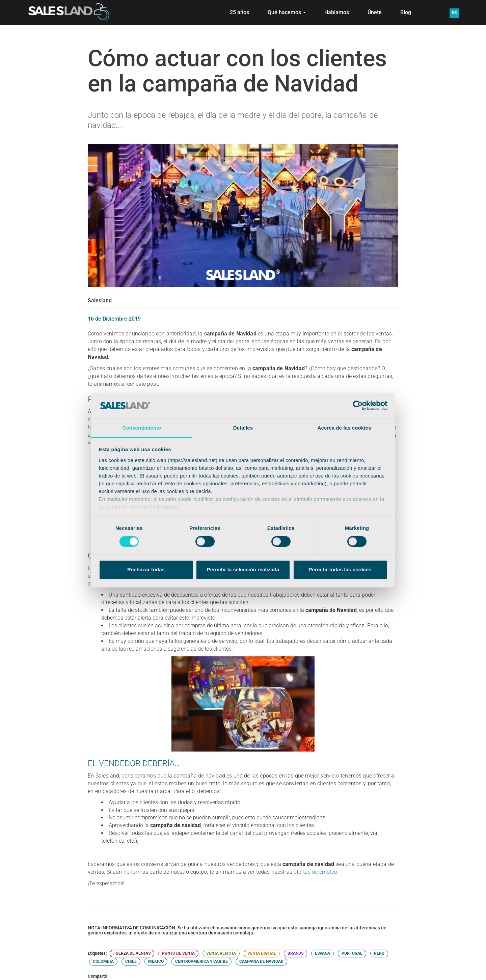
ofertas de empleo (315, 872)
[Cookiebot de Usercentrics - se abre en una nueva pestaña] (358, 405)
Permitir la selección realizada (243, 570)
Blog (406, 12)
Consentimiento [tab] (142, 428)
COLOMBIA (103, 961)
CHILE (131, 961)
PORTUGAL (352, 953)
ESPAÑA (322, 953)
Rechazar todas (146, 570)
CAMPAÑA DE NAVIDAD (261, 961)
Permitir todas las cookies (340, 570)
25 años (239, 12)
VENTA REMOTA (221, 953)
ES (454, 13)
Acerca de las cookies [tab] (344, 428)
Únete (375, 12)
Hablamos (337, 12)
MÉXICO (156, 961)
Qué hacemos (287, 12)
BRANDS (295, 953)
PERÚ (379, 953)
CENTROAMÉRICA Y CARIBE (201, 961)
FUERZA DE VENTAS (132, 953)
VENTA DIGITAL (262, 953)
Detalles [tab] (243, 428)
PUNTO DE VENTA (178, 953)
